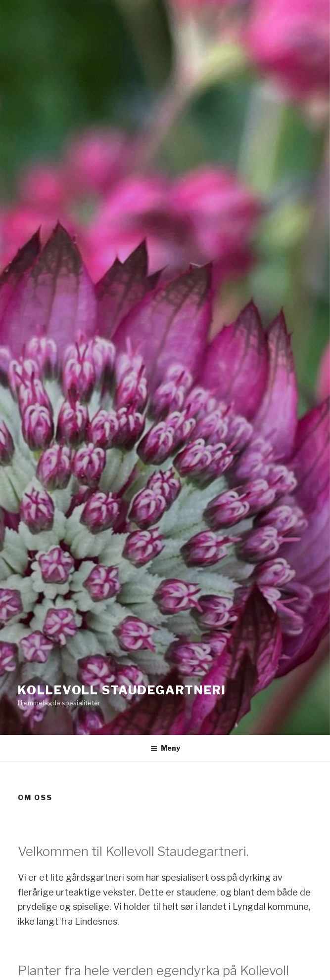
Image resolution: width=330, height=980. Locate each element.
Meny (165, 748)
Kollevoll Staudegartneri (122, 690)
